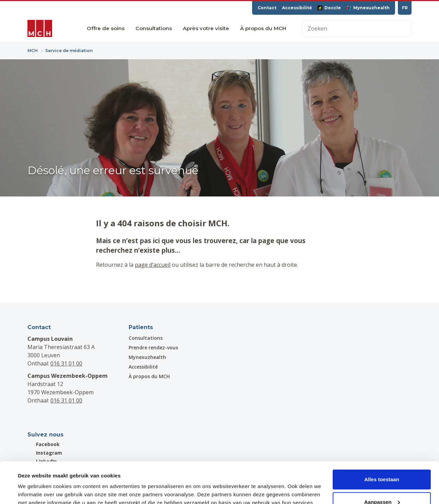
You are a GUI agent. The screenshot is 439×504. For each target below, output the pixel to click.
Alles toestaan (382, 441)
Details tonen (34, 483)
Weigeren (382, 486)
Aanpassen (382, 463)
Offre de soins (106, 28)
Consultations (154, 28)
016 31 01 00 (66, 363)
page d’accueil (153, 265)
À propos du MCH (263, 28)
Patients (141, 327)
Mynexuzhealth (368, 8)
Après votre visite (206, 28)
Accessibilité (297, 8)
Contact (267, 8)
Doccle (329, 8)
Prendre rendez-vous (153, 347)
